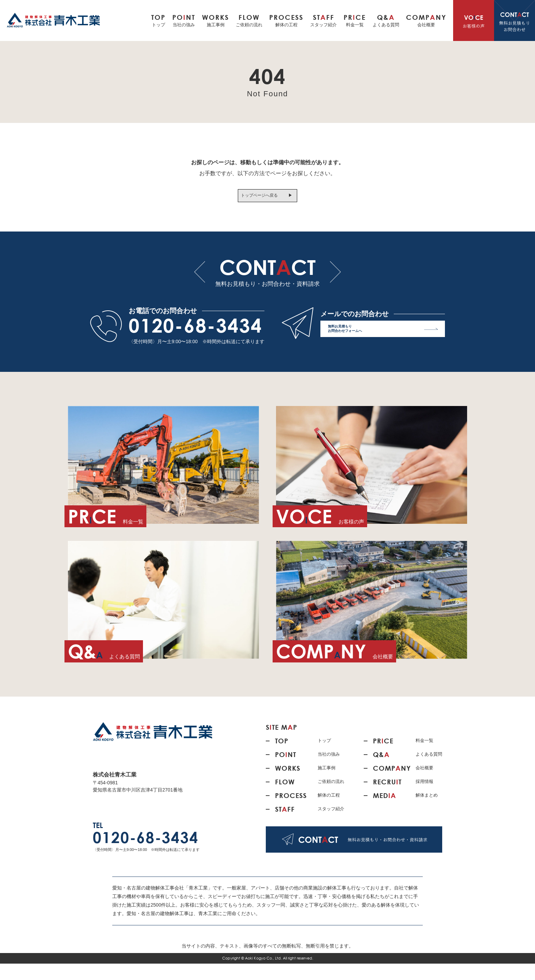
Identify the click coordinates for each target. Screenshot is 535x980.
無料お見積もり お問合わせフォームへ (383, 347)
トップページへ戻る (255, 198)
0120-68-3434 (196, 342)
